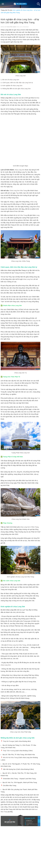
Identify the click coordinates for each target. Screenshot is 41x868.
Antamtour (19, 40)
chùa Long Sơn (20, 170)
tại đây (10, 812)
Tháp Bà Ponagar (9, 741)
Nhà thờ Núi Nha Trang (10, 758)
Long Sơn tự (16, 98)
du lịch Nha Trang (21, 215)
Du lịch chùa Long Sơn (9, 610)
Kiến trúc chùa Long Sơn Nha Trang (13, 270)
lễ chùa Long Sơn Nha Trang (17, 645)
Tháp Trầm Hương (9, 751)
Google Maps (24, 166)
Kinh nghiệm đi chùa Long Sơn (12, 86)
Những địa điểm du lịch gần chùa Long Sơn (16, 89)
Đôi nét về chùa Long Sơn (11, 80)
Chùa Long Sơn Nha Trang (18, 191)
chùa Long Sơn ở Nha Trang (29, 527)
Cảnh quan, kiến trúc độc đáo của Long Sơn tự (18, 83)
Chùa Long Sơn (6, 30)
